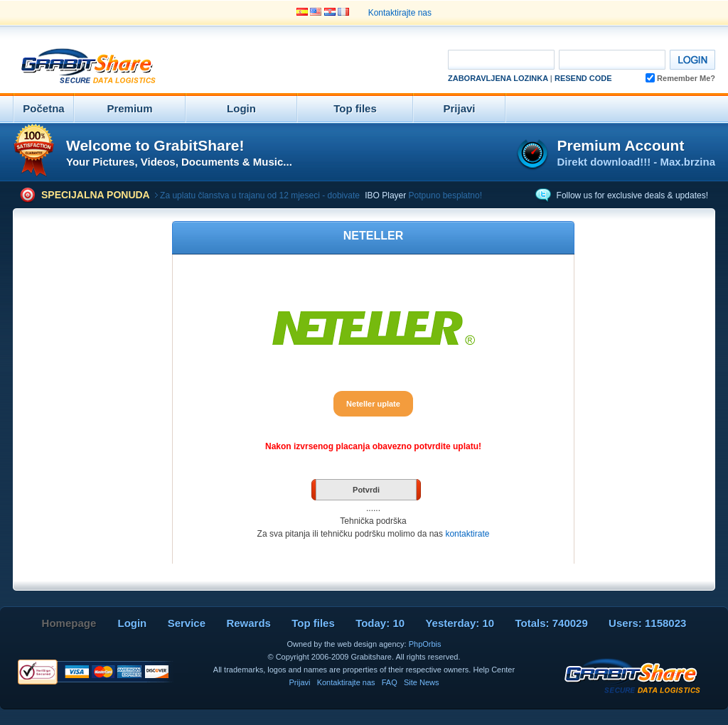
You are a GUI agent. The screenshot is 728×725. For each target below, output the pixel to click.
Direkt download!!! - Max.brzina (636, 162)
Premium (129, 108)
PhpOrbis (425, 644)
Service (187, 623)
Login (241, 108)
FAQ (390, 682)
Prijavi (459, 108)
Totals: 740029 (551, 623)
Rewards (248, 623)
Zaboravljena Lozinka (498, 78)
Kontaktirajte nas (400, 13)
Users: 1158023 (647, 623)
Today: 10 (380, 623)
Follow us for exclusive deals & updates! (632, 195)
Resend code (583, 78)
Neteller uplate (373, 404)
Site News (422, 682)
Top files (355, 108)
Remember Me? (680, 78)
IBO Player (385, 195)
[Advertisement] (297, 67)
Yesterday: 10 (460, 623)
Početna (43, 108)
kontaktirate (467, 534)
